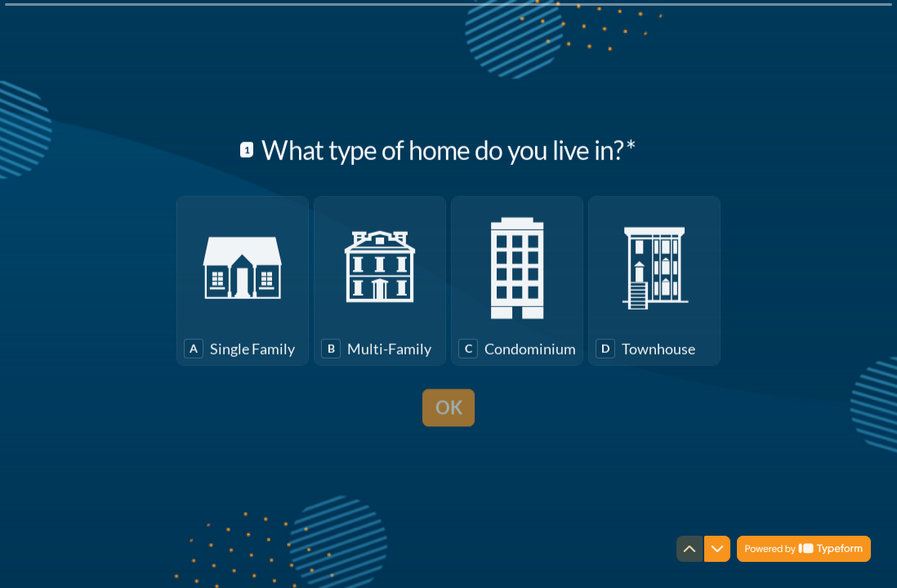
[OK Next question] (449, 426)
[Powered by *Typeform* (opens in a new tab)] (804, 549)
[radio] (243, 301)
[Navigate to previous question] (689, 549)
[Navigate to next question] (717, 549)
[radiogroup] (448, 301)
